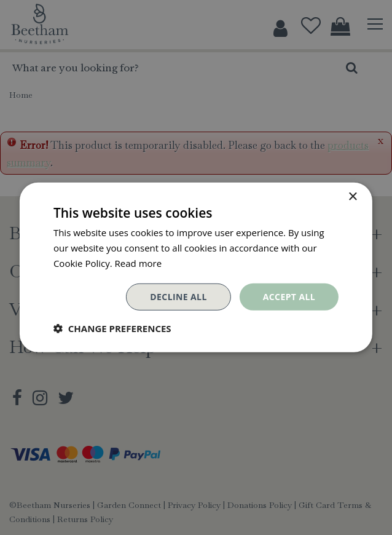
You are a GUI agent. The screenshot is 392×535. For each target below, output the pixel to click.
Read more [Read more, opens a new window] (139, 263)
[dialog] (196, 267)
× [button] (352, 197)
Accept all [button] (289, 296)
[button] (112, 328)
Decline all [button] (178, 296)
